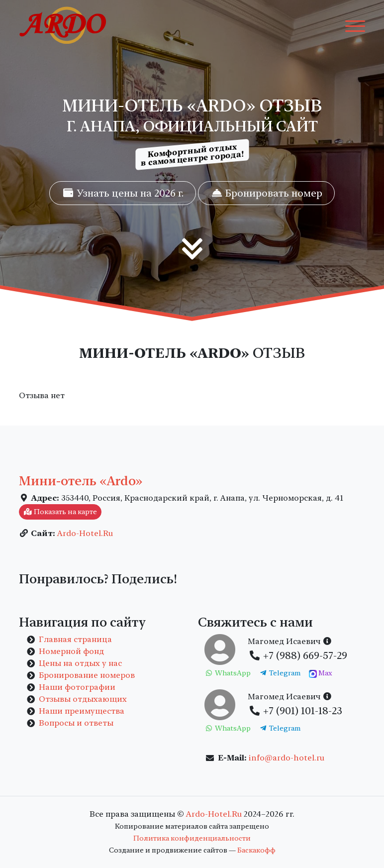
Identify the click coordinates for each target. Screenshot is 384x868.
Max (321, 673)
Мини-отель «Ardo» (81, 481)
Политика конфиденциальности (192, 838)
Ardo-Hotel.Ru (85, 533)
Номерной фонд (71, 651)
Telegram (280, 673)
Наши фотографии (77, 687)
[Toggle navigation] (355, 25)
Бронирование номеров (87, 675)
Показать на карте (60, 512)
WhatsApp (228, 673)
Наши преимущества (82, 711)
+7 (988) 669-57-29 (298, 655)
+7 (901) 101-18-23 (295, 711)
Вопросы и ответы (76, 723)
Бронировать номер (266, 193)
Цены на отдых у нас (80, 663)
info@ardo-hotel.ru (287, 758)
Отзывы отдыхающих (83, 699)
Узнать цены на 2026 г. (123, 193)
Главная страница (75, 639)
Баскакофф (256, 850)
